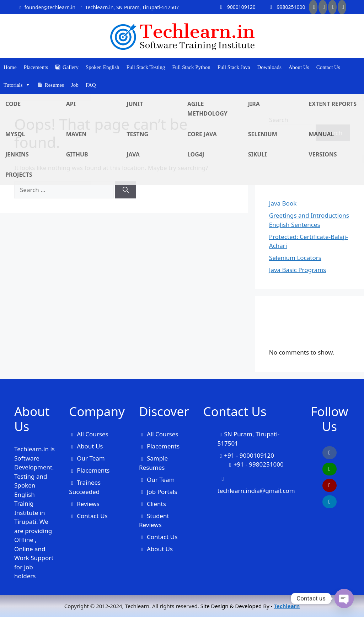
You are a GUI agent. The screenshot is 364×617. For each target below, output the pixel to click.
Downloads (269, 67)
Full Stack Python (191, 67)
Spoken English (103, 67)
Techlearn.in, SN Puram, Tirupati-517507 (129, 7)
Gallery (71, 67)
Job (75, 85)
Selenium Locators (295, 258)
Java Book (283, 203)
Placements (36, 67)
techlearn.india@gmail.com (256, 491)
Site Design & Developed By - (250, 606)
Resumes (54, 85)
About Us (299, 67)
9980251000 (285, 7)
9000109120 (235, 7)
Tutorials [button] (17, 85)
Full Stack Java (234, 67)
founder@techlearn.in (47, 7)
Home (10, 67)
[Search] (126, 190)
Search (279, 120)
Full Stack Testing (146, 67)
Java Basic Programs (298, 270)
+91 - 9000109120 (249, 455)
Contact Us (328, 67)
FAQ (91, 85)
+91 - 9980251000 (259, 464)
